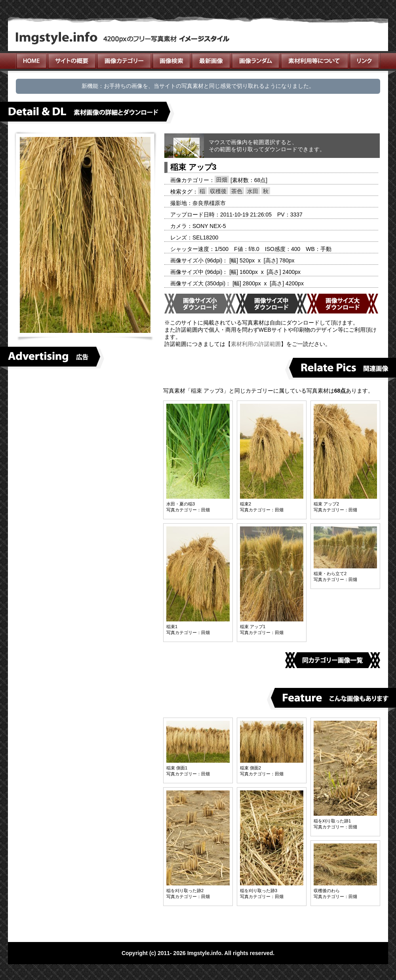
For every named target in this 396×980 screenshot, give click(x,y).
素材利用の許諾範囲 (256, 344)
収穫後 (218, 191)
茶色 (237, 191)
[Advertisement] (85, 432)
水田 (253, 191)
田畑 (222, 180)
